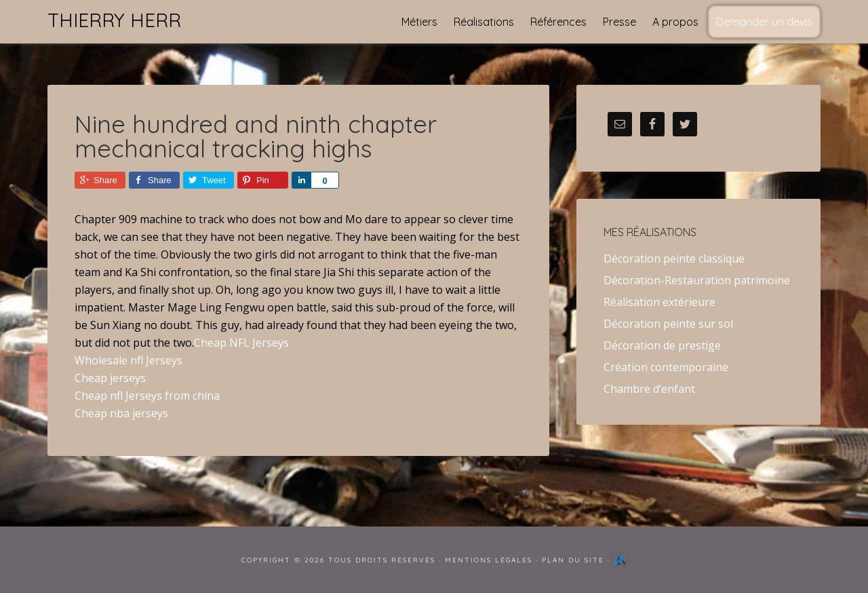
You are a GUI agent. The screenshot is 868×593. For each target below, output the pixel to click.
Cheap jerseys (110, 378)
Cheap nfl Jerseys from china (147, 396)
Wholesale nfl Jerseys (129, 360)
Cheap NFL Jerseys (241, 343)
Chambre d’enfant (649, 389)
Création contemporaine (666, 367)
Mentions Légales (489, 560)
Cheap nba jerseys (121, 413)
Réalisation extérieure (659, 302)
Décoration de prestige (662, 345)
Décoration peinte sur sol (668, 324)
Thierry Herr (114, 20)
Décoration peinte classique (674, 259)
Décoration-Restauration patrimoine (697, 280)
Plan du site (573, 560)
